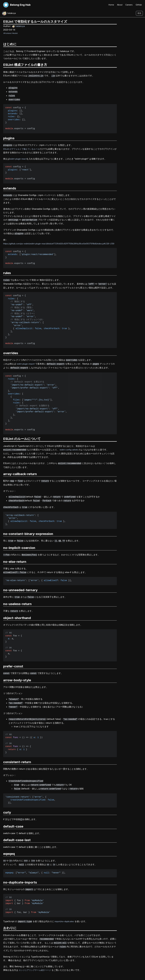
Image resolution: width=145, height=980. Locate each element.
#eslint (15, 34)
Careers (129, 5)
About (119, 5)
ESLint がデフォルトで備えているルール (23, 147)
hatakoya (18, 26)
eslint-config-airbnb (70, 448)
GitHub (139, 5)
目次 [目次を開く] (139, 13)
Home (110, 5)
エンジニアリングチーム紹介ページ (36, 960)
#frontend (7, 34)
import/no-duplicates (65, 912)
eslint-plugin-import (27, 363)
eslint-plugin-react (19, 157)
